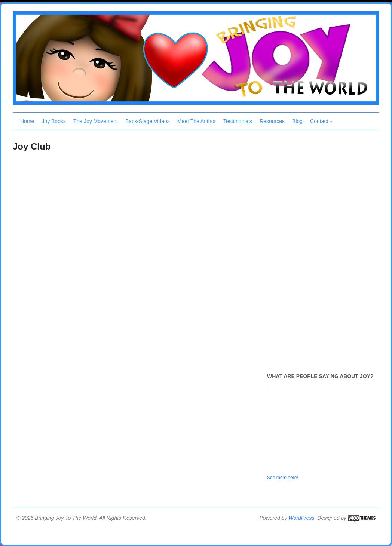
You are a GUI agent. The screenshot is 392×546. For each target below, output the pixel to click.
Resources (272, 121)
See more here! (283, 478)
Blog (297, 121)
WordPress (301, 518)
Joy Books (54, 121)
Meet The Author (197, 121)
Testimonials (238, 121)
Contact (320, 122)
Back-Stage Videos (148, 121)
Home (27, 121)
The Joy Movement (96, 121)
